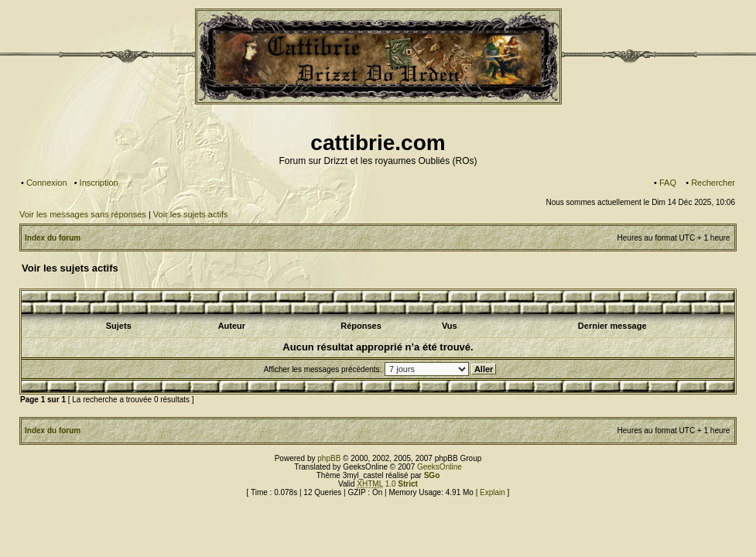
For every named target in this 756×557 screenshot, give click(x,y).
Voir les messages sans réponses (83, 214)
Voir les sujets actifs (191, 214)
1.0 (387, 484)
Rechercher (713, 183)
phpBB (329, 458)
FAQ (668, 183)
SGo (432, 475)
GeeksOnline (440, 467)
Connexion (47, 183)
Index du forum (53, 238)
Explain (493, 492)
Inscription (99, 183)
